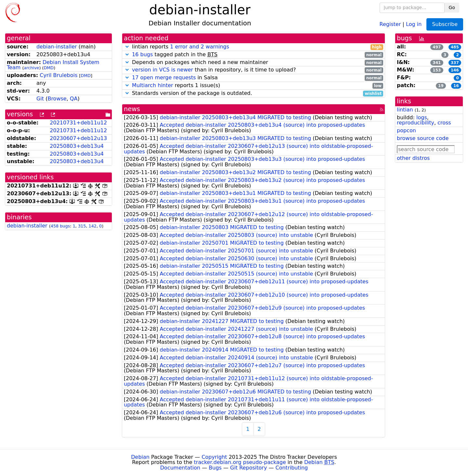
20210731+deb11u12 (78, 123)
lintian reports (253, 47)
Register (390, 24)
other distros (413, 158)
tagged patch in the (253, 55)
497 (437, 47)
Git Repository (248, 468)
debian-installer (57, 47)
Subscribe (445, 24)
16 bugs (142, 54)
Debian (140, 457)
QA (74, 99)
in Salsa (253, 78)
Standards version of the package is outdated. (253, 93)
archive (31, 68)
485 (455, 47)
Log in (414, 24)
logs (422, 117)
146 (455, 70)
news (132, 109)
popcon (406, 130)
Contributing (292, 468)
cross (444, 123)
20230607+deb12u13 (78, 138)
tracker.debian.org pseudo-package (240, 462)
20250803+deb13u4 (77, 146)
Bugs (215, 468)
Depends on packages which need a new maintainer (253, 63)
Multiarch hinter (153, 85)
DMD (49, 68)
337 (455, 63)
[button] (127, 47)
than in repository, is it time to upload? (253, 70)
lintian (405, 110)
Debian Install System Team (53, 65)
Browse (57, 99)
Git (40, 99)
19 (441, 86)
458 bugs (60, 226)
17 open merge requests (164, 77)
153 (437, 70)
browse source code (423, 138)
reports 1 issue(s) (253, 86)
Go (452, 7)
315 (82, 226)
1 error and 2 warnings (200, 47)
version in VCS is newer (162, 70)
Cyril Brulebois (58, 75)
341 (437, 63)
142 (93, 226)
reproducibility (416, 123)
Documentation (180, 468)
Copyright (214, 457)
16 (456, 86)
